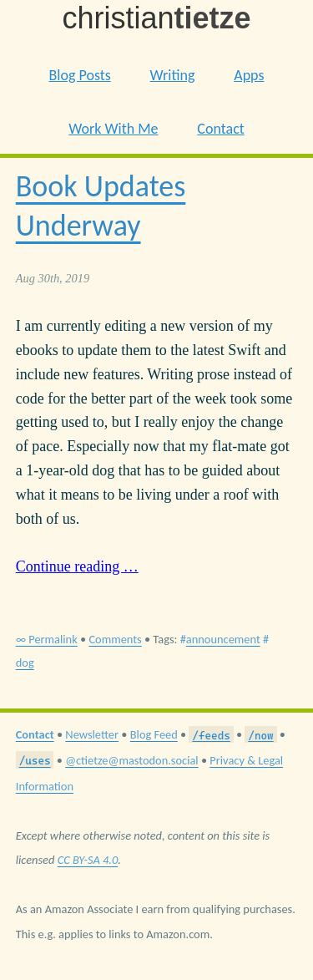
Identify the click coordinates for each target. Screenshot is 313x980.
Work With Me (113, 129)
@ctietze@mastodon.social (132, 760)
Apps (249, 75)
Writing (173, 75)
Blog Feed (154, 734)
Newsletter (92, 734)
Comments (115, 639)
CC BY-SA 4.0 (88, 860)
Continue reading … (77, 566)
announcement (223, 639)
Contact (220, 129)
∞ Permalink (47, 639)
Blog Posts (80, 75)
